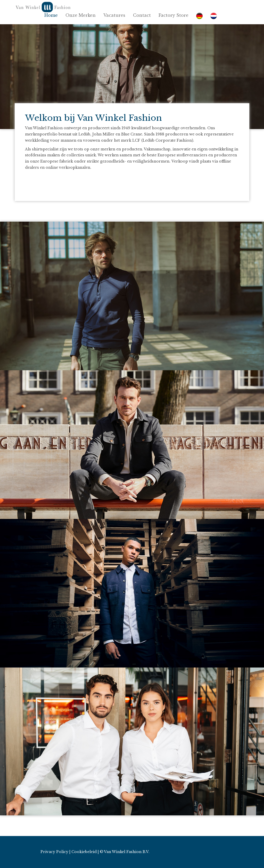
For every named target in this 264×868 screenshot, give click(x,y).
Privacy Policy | (55, 852)
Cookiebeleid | (85, 852)
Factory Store (174, 15)
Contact (142, 15)
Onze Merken (81, 15)
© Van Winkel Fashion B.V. (125, 852)
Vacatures (114, 15)
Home (51, 15)
